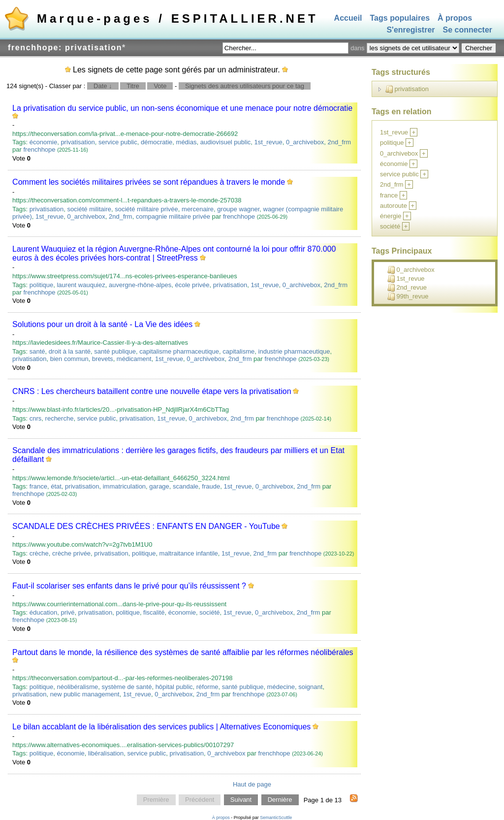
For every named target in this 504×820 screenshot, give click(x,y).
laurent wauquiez (81, 285)
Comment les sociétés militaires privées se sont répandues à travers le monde (149, 182)
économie (43, 142)
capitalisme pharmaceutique (179, 351)
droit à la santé (70, 351)
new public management (85, 694)
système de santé (127, 687)
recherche (60, 418)
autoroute (394, 206)
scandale (186, 486)
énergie (391, 216)
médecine (281, 687)
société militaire (89, 209)
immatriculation (124, 486)
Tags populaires (400, 18)
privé (67, 612)
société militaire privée (146, 209)
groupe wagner (238, 209)
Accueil (348, 18)
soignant (310, 687)
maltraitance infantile (189, 553)
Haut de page (252, 784)
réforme (207, 687)
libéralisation (106, 753)
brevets (103, 359)
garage (159, 486)
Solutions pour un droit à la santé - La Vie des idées (102, 324)
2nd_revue (407, 288)
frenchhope (40, 149)
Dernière (280, 800)
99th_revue (408, 296)
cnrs (36, 418)
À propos (455, 18)
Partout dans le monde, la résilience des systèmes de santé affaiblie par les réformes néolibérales (183, 652)
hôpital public (174, 687)
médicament (134, 359)
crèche (39, 553)
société (209, 612)
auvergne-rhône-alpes (140, 285)
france (38, 486)
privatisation (78, 142)
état (56, 486)
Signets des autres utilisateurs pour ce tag (245, 86)
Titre (133, 86)
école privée (192, 285)
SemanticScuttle (276, 818)
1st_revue (268, 142)
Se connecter (468, 30)
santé (37, 351)
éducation (43, 612)
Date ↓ (103, 86)
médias (187, 142)
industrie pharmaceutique (294, 351)
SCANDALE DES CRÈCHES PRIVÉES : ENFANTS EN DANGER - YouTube (146, 526)
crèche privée (71, 553)
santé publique (115, 351)
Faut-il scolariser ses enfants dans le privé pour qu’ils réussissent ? (129, 586)
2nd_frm (339, 142)
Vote (160, 86)
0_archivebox (305, 142)
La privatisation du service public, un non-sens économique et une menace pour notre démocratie (182, 108)
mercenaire (198, 209)
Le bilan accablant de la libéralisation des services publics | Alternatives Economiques (161, 727)
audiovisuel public (226, 142)
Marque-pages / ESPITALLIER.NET (178, 18)
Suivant (241, 800)
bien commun (69, 359)
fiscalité (154, 612)
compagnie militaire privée (173, 216)
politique (41, 285)
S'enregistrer (410, 30)
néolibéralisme (77, 687)
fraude (211, 486)
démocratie (157, 142)
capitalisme (238, 351)
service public (118, 142)
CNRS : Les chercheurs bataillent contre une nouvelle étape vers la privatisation (152, 391)
